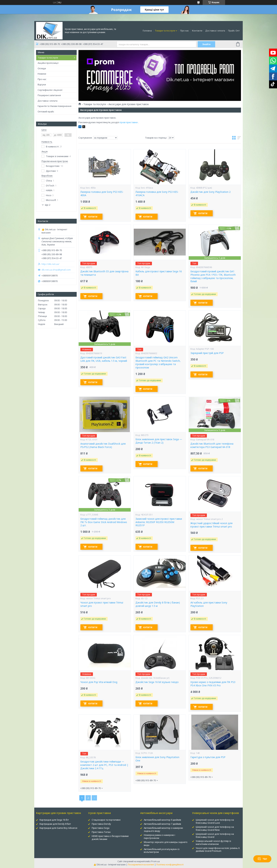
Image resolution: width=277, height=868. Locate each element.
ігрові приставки (129, 122)
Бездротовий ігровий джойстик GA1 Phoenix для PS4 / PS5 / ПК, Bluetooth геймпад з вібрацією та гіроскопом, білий (213, 276)
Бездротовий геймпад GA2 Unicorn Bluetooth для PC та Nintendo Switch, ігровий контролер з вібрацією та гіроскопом (158, 363)
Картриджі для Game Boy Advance (58, 828)
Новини (42, 74)
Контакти (197, 31)
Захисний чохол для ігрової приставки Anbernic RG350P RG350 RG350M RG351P (159, 522)
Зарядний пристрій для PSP (207, 353)
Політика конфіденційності (170, 865)
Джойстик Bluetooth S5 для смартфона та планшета (104, 273)
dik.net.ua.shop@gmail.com (56, 270)
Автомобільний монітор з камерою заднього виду (163, 829)
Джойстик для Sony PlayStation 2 (210, 192)
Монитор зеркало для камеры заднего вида (166, 844)
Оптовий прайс (46, 112)
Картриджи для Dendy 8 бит (55, 824)
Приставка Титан (101, 832)
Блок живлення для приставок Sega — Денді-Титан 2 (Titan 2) (159, 441)
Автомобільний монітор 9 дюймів (162, 820)
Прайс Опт (234, 31)
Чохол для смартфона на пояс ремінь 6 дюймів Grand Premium (218, 850)
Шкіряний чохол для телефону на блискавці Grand (215, 835)
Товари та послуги (165, 31)
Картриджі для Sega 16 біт (54, 820)
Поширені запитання (49, 95)
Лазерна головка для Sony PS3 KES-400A (102, 194)
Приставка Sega (101, 828)
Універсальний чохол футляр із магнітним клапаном (213, 842)
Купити (93, 217)
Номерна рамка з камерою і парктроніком (159, 836)
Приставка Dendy (101, 824)
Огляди (42, 68)
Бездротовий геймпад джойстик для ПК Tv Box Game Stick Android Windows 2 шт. (104, 522)
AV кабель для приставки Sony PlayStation (209, 604)
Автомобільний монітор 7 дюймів (162, 824)
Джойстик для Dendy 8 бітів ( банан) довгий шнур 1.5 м (158, 604)
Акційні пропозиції (48, 63)
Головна (147, 31)
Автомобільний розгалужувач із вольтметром (162, 851)
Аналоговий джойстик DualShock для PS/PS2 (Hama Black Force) (103, 445)
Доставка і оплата (215, 31)
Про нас (185, 31)
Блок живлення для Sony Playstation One (157, 759)
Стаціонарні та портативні (106, 820)
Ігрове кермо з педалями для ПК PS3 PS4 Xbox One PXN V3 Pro (213, 684)
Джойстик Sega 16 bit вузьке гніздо (157, 682)
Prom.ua (155, 861)
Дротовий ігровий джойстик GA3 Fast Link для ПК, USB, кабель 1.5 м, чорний (104, 359)
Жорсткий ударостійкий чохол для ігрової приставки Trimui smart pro (211, 525)
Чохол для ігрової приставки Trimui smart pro (102, 604)
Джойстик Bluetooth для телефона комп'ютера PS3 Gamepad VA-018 (212, 445)
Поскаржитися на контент (141, 865)
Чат (262, 859)
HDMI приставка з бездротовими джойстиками (110, 838)
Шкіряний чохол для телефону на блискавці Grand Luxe (215, 821)
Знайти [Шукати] (206, 44)
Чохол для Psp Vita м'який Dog (99, 682)
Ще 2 (48, 205)
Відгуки (42, 84)
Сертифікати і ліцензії (50, 90)
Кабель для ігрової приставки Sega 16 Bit (159, 273)
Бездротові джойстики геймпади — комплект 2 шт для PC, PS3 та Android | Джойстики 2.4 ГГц (104, 765)
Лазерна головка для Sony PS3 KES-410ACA (157, 194)
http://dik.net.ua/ (50, 264)
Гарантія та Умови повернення (54, 106)
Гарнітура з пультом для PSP (208, 757)
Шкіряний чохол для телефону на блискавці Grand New (215, 828)
